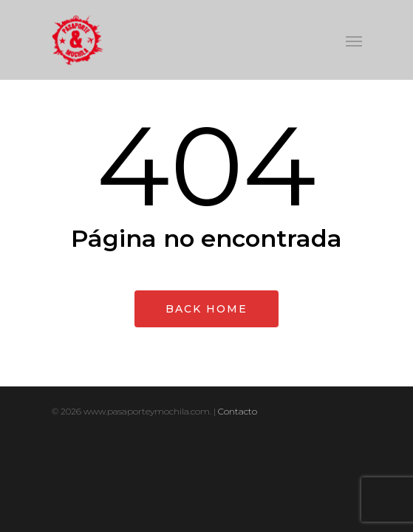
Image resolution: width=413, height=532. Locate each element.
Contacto (238, 411)
